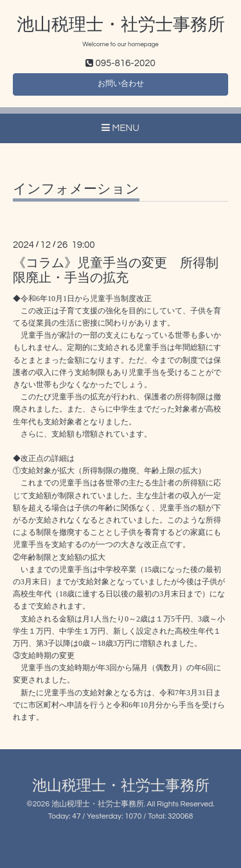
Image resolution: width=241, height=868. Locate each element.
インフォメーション (76, 189)
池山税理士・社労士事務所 (121, 25)
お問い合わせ (121, 84)
